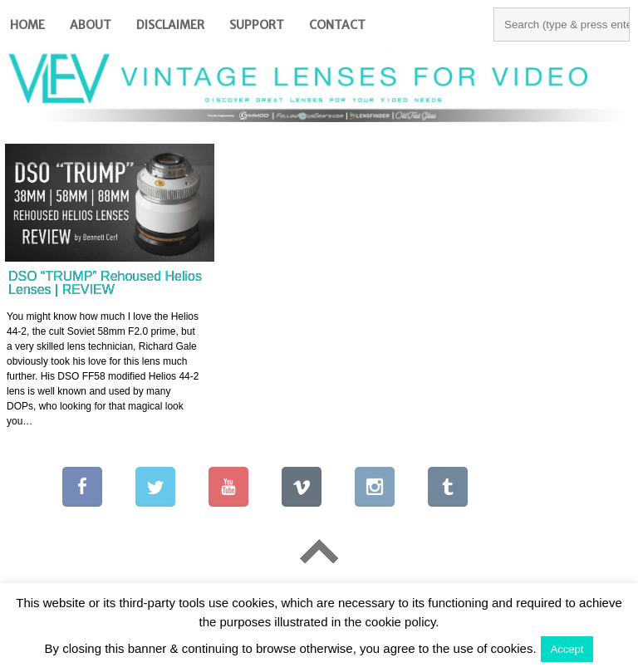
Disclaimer (170, 25)
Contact (337, 25)
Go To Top (319, 551)
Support (257, 25)
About (91, 25)
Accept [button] (567, 649)
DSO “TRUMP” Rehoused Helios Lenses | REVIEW (105, 283)
